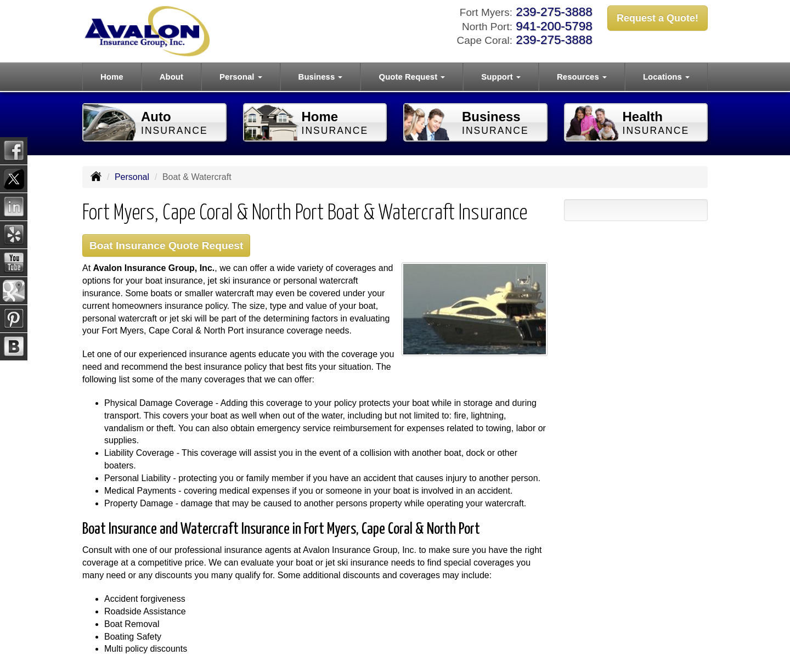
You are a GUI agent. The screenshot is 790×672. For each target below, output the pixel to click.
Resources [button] (582, 77)
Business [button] (321, 77)
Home (112, 77)
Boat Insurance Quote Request (166, 245)
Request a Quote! (658, 18)
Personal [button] (241, 77)
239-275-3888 (554, 12)
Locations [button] (666, 77)
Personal (132, 177)
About (171, 77)
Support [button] (501, 77)
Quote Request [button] (412, 77)
